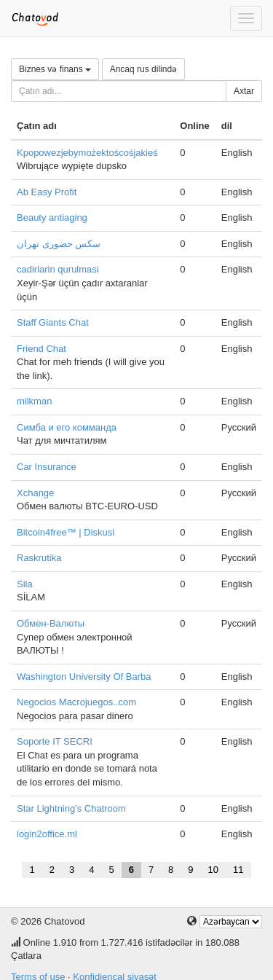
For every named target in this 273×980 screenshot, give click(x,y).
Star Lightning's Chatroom (71, 808)
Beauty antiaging (52, 217)
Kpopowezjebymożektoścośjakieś (87, 153)
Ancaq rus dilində (143, 69)
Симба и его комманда (67, 427)
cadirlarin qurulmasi (58, 269)
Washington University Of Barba (84, 677)
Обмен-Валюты (51, 623)
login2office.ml (47, 834)
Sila (25, 584)
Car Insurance (47, 467)
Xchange (35, 493)
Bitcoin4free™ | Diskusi (66, 532)
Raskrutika (39, 558)
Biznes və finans (55, 69)
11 (238, 870)
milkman (34, 401)
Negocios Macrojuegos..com (76, 702)
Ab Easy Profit (47, 192)
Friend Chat (41, 349)
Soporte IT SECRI (55, 741)
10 (213, 870)
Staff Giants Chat (53, 322)
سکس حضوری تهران (59, 244)
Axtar (244, 91)
